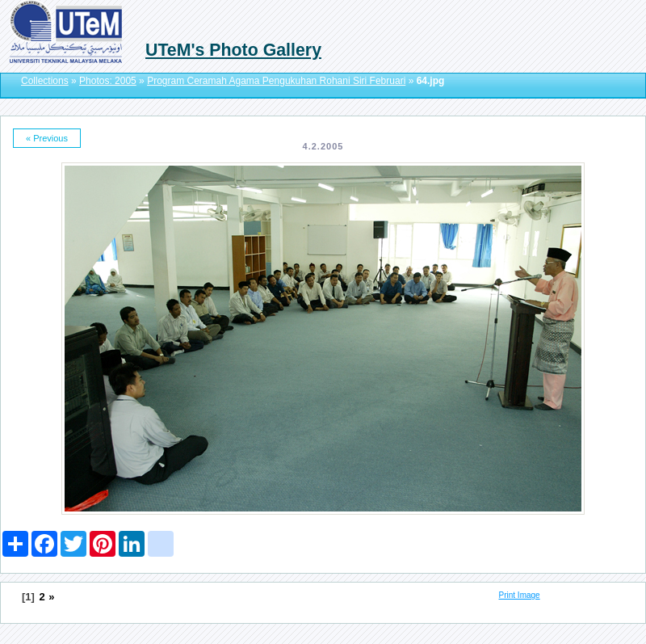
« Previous (47, 138)
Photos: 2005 (108, 81)
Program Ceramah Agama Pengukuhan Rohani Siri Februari (276, 81)
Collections (45, 81)
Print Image (520, 595)
